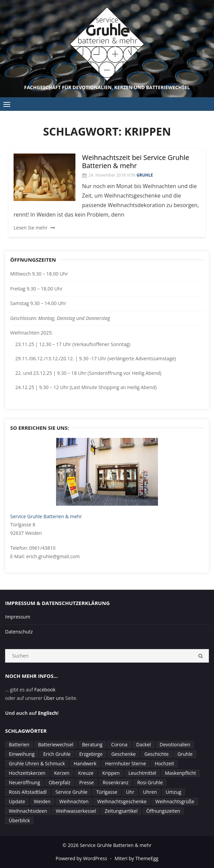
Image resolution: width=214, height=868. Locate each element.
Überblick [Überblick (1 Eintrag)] (19, 820)
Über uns (54, 698)
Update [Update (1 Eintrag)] (17, 801)
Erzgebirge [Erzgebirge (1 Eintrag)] (91, 754)
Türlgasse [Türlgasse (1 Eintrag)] (107, 792)
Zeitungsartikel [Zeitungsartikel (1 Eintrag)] (121, 811)
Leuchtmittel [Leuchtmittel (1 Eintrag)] (142, 773)
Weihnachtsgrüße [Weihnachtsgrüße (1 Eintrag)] (175, 801)
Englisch (48, 713)
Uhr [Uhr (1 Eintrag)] (130, 792)
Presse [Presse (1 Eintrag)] (86, 782)
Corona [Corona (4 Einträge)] (119, 744)
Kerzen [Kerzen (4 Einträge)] (62, 773)
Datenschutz (19, 632)
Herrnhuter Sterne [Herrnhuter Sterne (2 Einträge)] (125, 763)
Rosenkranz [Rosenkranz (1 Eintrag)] (115, 782)
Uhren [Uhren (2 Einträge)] (150, 792)
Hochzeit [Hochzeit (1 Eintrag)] (164, 763)
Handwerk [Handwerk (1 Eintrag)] (85, 763)
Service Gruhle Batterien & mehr (46, 516)
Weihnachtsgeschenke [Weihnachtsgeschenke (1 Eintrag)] (122, 801)
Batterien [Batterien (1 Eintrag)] (19, 744)
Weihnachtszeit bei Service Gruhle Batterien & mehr (136, 162)
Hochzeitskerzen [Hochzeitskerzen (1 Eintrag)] (27, 773)
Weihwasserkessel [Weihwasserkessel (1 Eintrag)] (76, 811)
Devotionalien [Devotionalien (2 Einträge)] (175, 744)
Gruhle (145, 175)
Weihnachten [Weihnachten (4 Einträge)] (74, 801)
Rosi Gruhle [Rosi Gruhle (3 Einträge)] (150, 782)
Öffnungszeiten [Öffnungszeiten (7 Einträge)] (163, 811)
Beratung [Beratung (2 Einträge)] (92, 744)
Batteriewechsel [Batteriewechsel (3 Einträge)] (56, 744)
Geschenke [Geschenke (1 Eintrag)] (124, 754)
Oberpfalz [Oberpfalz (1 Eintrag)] (59, 782)
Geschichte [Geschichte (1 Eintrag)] (157, 754)
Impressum (18, 617)
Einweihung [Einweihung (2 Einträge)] (22, 754)
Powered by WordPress (82, 858)
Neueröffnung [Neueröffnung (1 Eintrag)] (24, 782)
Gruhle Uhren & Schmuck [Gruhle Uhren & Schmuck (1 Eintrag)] (37, 763)
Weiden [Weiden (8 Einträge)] (42, 801)
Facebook (45, 690)
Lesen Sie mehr (31, 228)
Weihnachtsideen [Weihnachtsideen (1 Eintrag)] (28, 811)
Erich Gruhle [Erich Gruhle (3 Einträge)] (57, 754)
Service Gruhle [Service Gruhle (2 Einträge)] (71, 792)
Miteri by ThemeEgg (136, 858)
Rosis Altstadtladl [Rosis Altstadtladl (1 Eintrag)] (28, 792)
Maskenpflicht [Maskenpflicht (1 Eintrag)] (180, 773)
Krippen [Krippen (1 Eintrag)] (111, 773)
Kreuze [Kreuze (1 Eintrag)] (86, 773)
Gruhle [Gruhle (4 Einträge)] (185, 754)
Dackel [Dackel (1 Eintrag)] (144, 744)
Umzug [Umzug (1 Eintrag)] (174, 792)
